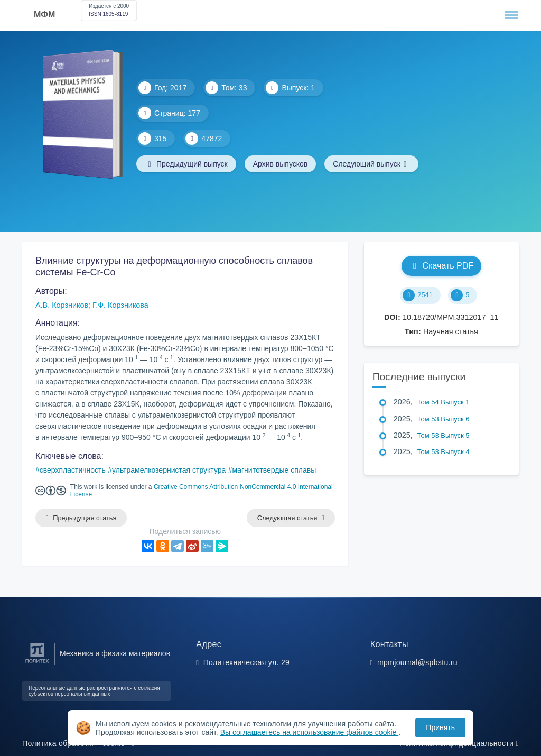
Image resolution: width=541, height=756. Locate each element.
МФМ (44, 15)
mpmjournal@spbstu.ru (417, 662)
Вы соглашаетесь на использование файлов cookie (310, 732)
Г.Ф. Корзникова (120, 305)
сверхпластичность (73, 470)
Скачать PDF (441, 266)
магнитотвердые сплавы (274, 470)
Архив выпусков (281, 164)
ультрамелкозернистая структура (169, 470)
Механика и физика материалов (115, 653)
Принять (440, 727)
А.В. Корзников (62, 305)
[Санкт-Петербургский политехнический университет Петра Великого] (37, 663)
